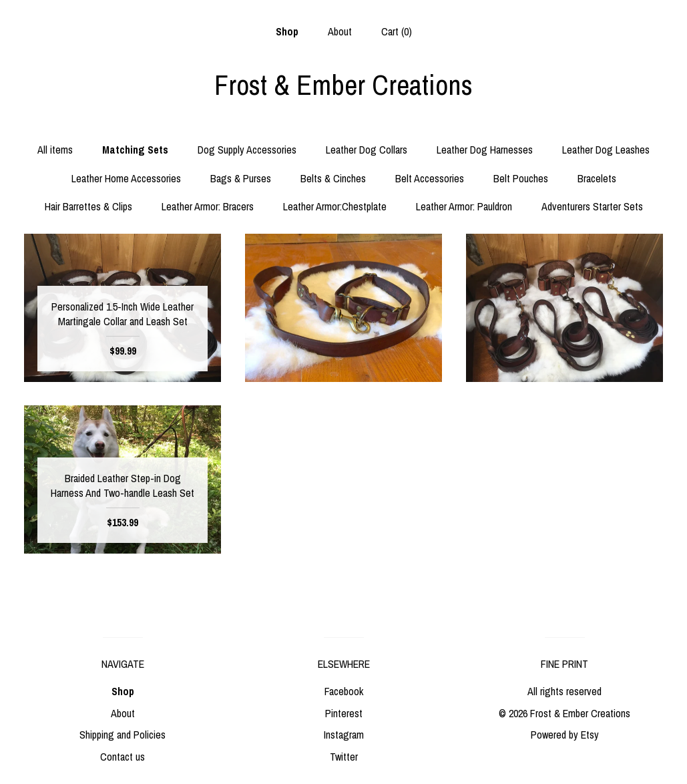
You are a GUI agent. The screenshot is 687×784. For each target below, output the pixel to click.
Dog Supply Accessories (247, 150)
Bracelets (597, 178)
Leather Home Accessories (126, 178)
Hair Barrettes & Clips (88, 206)
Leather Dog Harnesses (485, 150)
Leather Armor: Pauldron (464, 206)
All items (55, 150)
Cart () (397, 31)
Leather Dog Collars (367, 150)
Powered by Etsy (565, 735)
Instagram (344, 735)
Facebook (344, 691)
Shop (287, 31)
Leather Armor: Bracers (208, 206)
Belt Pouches (521, 178)
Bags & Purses (241, 178)
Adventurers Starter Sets (592, 206)
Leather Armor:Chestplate (335, 206)
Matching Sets (135, 150)
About (340, 31)
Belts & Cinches (333, 178)
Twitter (344, 757)
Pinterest (344, 713)
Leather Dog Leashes (606, 150)
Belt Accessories (430, 178)
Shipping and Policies (123, 735)
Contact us (123, 757)
